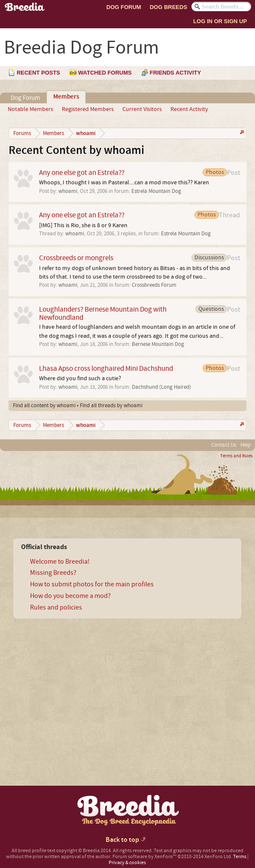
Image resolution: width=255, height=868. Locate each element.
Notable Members (30, 109)
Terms (240, 857)
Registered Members (88, 109)
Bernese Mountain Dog (158, 344)
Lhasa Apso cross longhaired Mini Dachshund (106, 368)
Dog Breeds (168, 7)
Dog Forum (124, 7)
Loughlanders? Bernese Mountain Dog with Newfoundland (103, 313)
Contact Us (224, 445)
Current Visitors (142, 109)
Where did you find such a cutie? (80, 378)
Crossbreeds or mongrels (76, 258)
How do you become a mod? (70, 596)
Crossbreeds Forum (154, 285)
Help (246, 445)
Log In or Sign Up (220, 21)
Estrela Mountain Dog (156, 191)
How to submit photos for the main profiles (92, 584)
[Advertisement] (80, 687)
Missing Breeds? (53, 573)
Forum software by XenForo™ (172, 857)
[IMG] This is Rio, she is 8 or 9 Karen (83, 225)
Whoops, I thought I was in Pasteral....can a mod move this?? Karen (124, 183)
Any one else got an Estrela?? (82, 173)
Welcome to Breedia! (60, 562)
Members (66, 97)
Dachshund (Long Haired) (161, 387)
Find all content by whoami (44, 405)
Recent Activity (189, 109)
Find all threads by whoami (111, 405)
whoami (68, 191)
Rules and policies (56, 607)
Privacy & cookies (127, 863)
